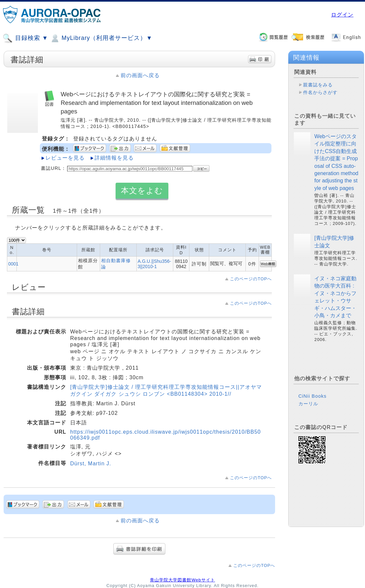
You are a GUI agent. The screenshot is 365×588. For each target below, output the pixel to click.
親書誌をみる (318, 85)
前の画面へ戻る (140, 75)
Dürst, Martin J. (91, 464)
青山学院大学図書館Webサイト (182, 580)
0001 (13, 264)
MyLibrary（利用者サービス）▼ (101, 38)
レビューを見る (65, 158)
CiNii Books (312, 396)
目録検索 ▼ (25, 38)
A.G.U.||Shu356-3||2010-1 (154, 264)
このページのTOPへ (251, 279)
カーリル (308, 404)
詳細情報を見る (114, 158)
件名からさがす (320, 92)
